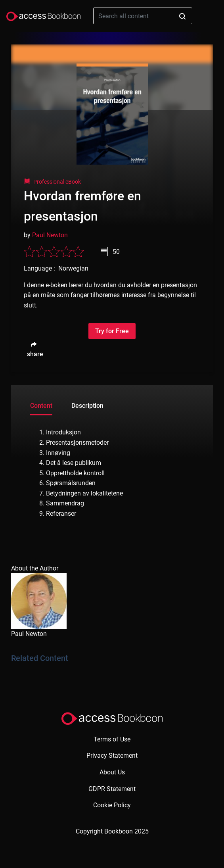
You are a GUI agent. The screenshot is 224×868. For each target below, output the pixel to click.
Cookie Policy (112, 805)
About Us (112, 772)
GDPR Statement (112, 789)
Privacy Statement (112, 756)
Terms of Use (112, 739)
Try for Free (112, 331)
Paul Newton (50, 235)
